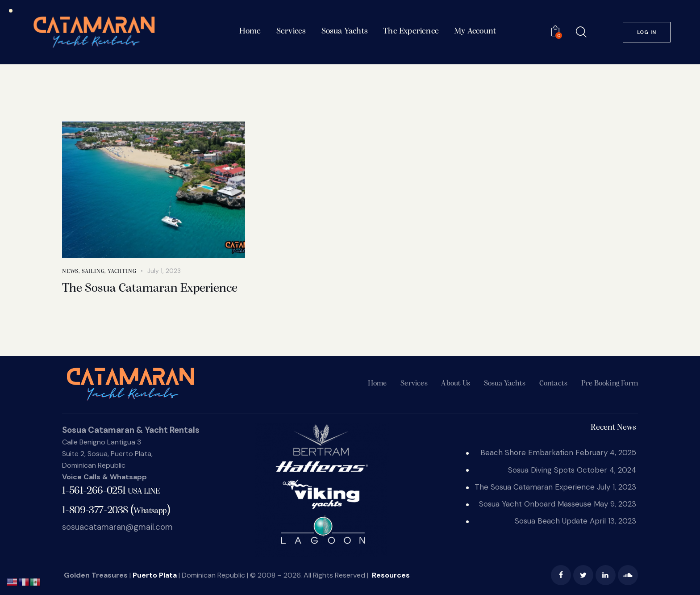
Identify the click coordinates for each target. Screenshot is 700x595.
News (70, 271)
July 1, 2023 (164, 271)
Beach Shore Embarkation (527, 453)
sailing (93, 271)
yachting (122, 271)
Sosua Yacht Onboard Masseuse (535, 504)
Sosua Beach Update (551, 521)
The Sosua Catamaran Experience (150, 289)
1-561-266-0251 (111, 491)
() (116, 510)
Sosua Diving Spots (541, 470)
